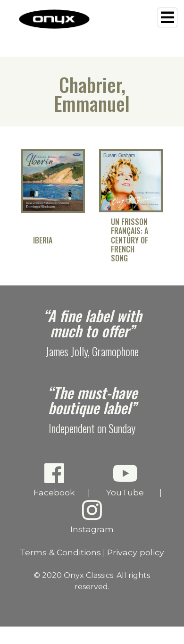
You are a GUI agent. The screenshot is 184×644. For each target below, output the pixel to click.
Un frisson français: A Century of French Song (130, 240)
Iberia (43, 240)
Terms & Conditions (60, 552)
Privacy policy (136, 552)
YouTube (125, 480)
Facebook (54, 480)
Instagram (92, 516)
